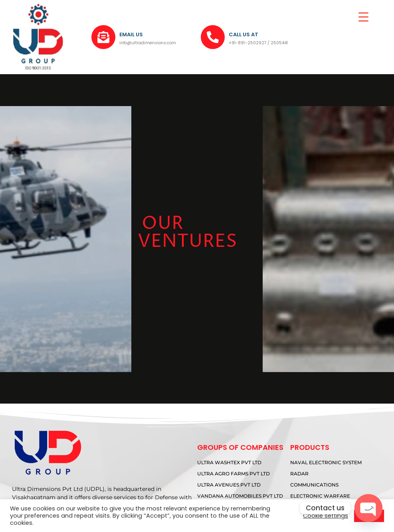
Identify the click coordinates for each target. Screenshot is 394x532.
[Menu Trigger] (363, 17)
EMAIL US (131, 34)
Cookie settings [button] (326, 516)
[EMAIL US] (103, 37)
